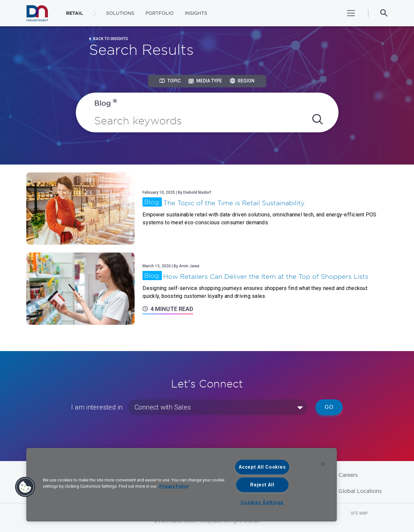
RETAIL (75, 13)
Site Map (359, 513)
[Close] (323, 464)
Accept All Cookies (262, 467)
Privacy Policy (174, 486)
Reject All (262, 485)
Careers (348, 475)
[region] (182, 485)
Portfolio (160, 13)
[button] (25, 487)
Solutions (120, 13)
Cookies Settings (262, 503)
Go (329, 407)
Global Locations (360, 491)
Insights (196, 13)
